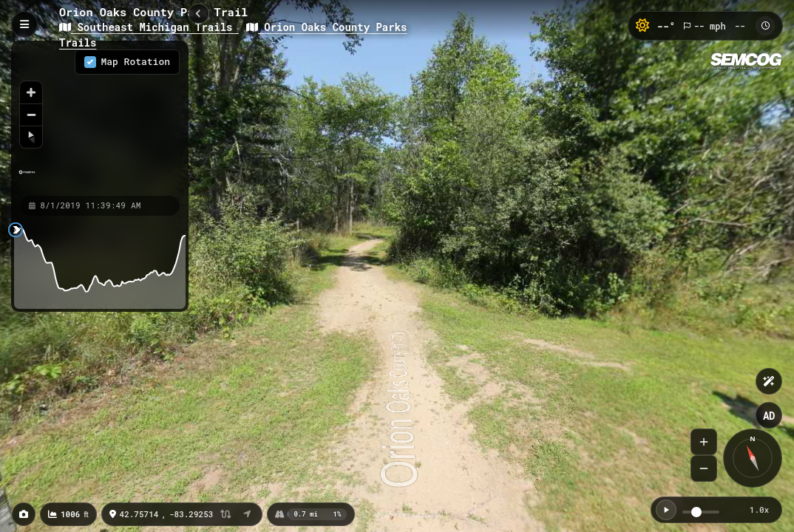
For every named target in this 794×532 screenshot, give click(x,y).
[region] (100, 117)
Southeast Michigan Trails (149, 27)
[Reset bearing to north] (31, 137)
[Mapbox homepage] (27, 178)
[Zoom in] (31, 92)
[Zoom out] (31, 115)
